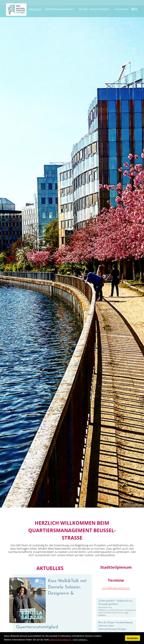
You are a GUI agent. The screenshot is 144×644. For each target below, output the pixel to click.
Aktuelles (35, 10)
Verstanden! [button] (132, 638)
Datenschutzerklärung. (61, 640)
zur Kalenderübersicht (116, 588)
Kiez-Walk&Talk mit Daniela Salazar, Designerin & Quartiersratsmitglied (51, 604)
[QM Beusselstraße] (16, 10)
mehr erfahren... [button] (81, 640)
